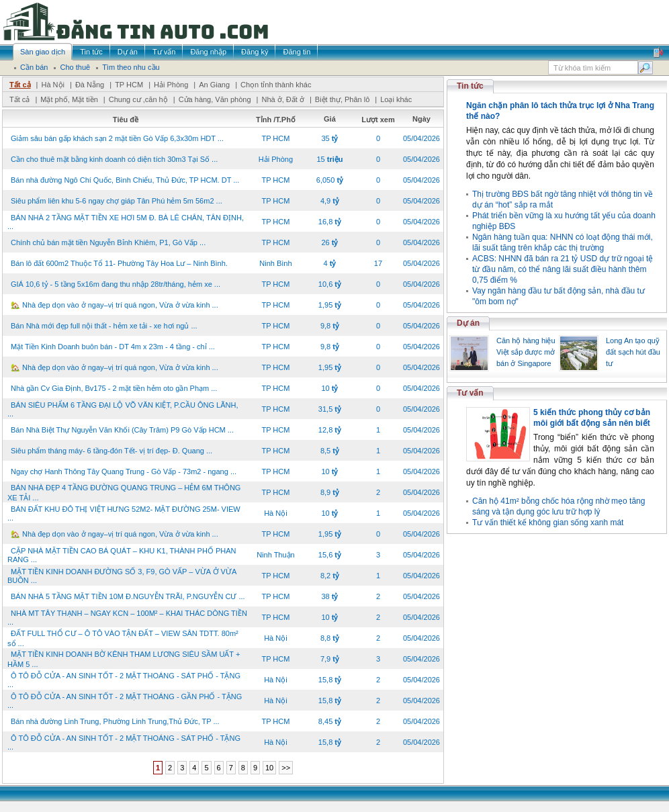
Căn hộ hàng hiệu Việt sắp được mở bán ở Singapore (526, 352)
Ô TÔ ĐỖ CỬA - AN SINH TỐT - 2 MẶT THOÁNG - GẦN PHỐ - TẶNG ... (125, 701)
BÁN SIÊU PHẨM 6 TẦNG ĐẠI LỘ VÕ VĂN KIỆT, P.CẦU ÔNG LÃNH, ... (123, 409)
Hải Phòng (171, 85)
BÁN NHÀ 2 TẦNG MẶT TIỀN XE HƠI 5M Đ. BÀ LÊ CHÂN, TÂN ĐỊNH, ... (126, 222)
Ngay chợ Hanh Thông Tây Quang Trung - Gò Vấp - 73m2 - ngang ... (124, 471)
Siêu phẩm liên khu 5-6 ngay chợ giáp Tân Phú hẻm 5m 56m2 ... (117, 201)
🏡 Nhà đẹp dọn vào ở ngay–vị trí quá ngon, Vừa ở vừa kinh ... (115, 305)
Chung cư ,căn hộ (138, 99)
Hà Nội (53, 85)
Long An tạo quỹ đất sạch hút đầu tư (633, 352)
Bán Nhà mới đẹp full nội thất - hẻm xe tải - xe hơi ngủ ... (104, 326)
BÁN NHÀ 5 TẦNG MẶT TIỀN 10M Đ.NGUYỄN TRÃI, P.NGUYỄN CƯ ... (128, 596)
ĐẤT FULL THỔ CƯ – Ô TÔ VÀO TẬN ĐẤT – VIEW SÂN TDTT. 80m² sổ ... (123, 638)
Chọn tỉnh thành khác (276, 85)
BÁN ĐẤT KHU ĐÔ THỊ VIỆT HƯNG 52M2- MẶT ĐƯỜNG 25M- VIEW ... (124, 513)
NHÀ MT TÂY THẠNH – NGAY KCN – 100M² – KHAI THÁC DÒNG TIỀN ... (127, 618)
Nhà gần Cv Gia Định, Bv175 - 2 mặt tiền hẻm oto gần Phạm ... (114, 388)
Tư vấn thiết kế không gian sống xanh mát (548, 523)
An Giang (214, 85)
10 (269, 768)
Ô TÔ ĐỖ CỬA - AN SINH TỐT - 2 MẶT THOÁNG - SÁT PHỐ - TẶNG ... (124, 680)
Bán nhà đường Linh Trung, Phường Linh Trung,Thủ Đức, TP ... (115, 721)
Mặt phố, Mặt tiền (69, 99)
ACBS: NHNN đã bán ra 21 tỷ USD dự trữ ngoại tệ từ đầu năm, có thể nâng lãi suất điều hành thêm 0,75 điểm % (563, 269)
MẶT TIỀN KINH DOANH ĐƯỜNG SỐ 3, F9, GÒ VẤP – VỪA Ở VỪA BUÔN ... (122, 576)
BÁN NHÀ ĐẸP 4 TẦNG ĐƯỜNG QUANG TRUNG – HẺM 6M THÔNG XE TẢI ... (124, 493)
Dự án (468, 323)
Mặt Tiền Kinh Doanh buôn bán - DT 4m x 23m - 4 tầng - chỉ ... (113, 347)
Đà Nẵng (90, 85)
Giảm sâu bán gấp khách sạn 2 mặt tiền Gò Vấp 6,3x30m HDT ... (117, 138)
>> (286, 768)
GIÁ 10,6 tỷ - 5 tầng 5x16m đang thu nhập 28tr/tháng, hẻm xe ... (116, 284)
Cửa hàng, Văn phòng (215, 99)
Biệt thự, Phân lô (343, 99)
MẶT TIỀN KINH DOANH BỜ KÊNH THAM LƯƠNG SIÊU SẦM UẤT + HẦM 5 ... (124, 659)
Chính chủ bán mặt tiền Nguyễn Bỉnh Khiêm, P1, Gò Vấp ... (108, 242)
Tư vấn (470, 393)
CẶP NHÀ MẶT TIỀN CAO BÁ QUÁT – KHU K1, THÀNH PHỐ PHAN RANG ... (122, 555)
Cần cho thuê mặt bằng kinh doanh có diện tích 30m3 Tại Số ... (114, 159)
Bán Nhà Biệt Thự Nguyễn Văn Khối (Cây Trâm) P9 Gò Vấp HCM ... (122, 430)
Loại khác (396, 99)
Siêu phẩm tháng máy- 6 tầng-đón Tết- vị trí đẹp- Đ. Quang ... (111, 451)
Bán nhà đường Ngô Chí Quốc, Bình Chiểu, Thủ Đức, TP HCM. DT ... (125, 180)
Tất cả (20, 85)
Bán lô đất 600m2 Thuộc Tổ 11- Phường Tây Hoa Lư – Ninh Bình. (119, 263)
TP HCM (129, 85)
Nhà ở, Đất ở (282, 99)
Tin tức (470, 86)
